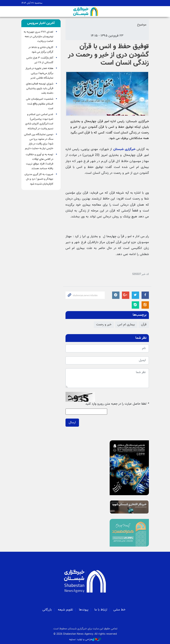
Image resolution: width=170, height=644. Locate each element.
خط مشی (119, 610)
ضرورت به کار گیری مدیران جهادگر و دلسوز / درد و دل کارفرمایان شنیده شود (39, 179)
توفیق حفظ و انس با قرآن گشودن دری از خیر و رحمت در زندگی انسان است (108, 55)
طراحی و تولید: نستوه (85, 640)
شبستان (85, 12)
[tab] (41, 23)
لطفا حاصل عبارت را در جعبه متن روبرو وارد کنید (117, 404)
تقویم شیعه (65, 610)
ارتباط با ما (101, 610)
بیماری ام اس (126, 325)
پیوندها (84, 610)
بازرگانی (47, 610)
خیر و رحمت (104, 325)
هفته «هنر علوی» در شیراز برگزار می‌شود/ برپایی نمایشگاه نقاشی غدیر (39, 73)
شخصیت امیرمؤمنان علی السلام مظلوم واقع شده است (40, 104)
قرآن (144, 325)
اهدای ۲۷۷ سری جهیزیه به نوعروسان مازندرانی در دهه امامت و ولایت (39, 37)
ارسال (72, 422)
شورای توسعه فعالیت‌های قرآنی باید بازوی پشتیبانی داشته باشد (40, 88)
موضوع (142, 25)
